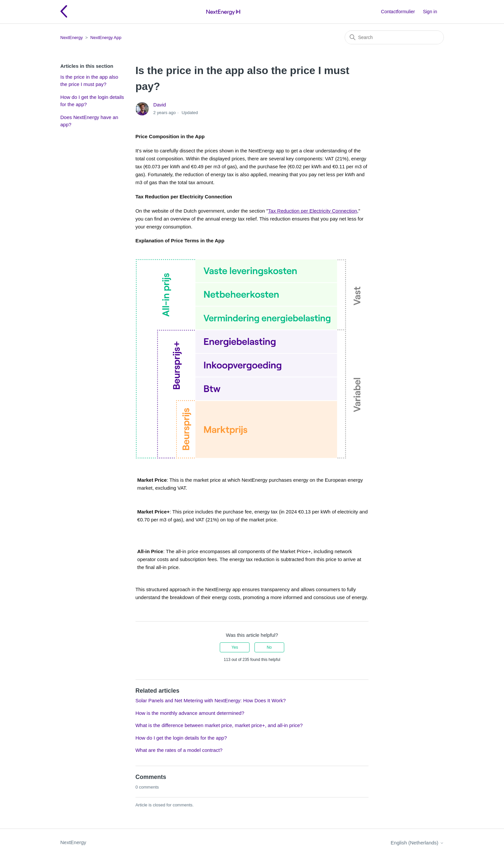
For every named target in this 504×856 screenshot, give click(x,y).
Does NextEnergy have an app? (89, 121)
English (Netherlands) (417, 843)
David (160, 105)
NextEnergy (72, 38)
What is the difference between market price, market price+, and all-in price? (219, 725)
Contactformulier (398, 12)
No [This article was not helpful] (269, 647)
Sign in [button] (430, 12)
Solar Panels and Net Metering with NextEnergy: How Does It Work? (211, 700)
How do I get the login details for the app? (92, 101)
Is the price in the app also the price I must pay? (89, 81)
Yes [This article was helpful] (235, 647)
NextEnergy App (106, 38)
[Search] (394, 37)
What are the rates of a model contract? (179, 750)
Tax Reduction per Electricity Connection (312, 211)
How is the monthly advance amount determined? (190, 713)
